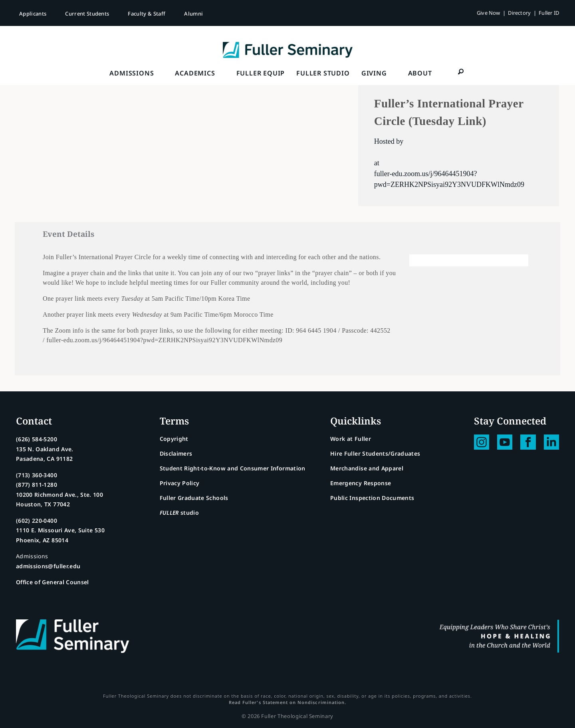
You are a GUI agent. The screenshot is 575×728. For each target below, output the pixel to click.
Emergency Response (361, 483)
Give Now (489, 13)
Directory (519, 13)
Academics (195, 73)
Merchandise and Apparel (367, 468)
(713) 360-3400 (37, 475)
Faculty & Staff (147, 14)
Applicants (33, 14)
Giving (374, 73)
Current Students (87, 14)
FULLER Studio (323, 73)
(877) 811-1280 (37, 485)
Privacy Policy (180, 483)
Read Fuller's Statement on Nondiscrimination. (287, 702)
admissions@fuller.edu (48, 566)
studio (179, 513)
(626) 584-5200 (37, 439)
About (420, 73)
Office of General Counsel (53, 582)
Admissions (132, 73)
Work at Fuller (351, 439)
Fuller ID (549, 13)
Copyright (174, 439)
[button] (461, 71)
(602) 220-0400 (37, 521)
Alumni (193, 14)
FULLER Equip (261, 73)
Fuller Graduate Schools (194, 498)
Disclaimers (176, 453)
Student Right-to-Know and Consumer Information (233, 468)
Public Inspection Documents (372, 498)
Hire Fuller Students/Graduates (375, 453)
